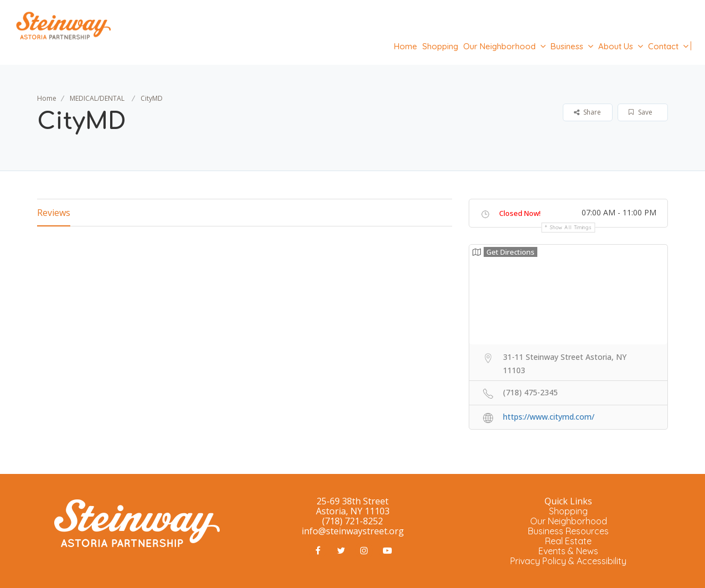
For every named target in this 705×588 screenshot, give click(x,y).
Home (406, 46)
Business (567, 46)
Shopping (440, 46)
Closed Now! (520, 213)
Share (587, 112)
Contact (663, 46)
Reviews (54, 213)
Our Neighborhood (499, 46)
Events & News (568, 551)
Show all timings (571, 227)
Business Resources (568, 531)
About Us (616, 46)
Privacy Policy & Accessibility (568, 561)
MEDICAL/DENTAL (97, 98)
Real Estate (568, 541)
